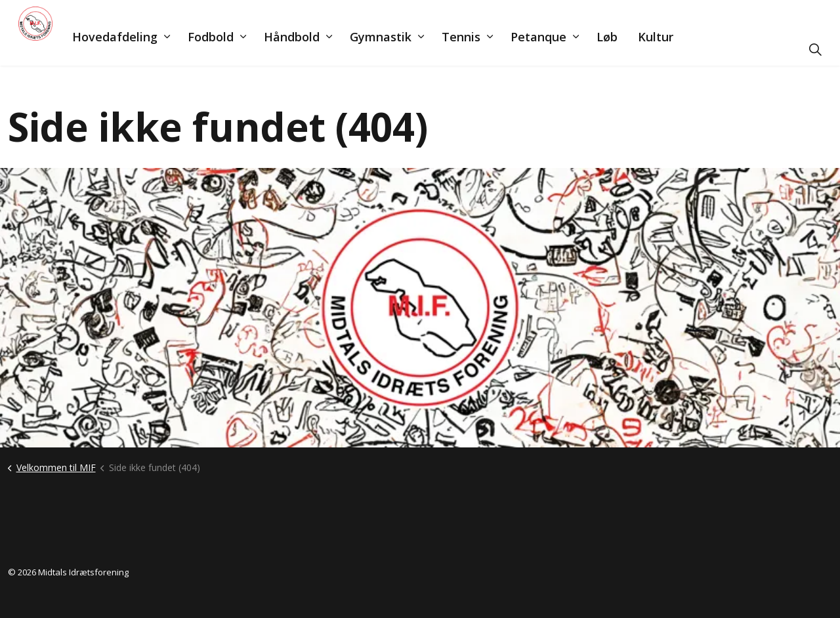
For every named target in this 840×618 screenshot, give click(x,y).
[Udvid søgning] (815, 49)
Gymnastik (399, 49)
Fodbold (229, 49)
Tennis (479, 49)
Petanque (557, 49)
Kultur (674, 49)
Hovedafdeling (133, 49)
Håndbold (310, 49)
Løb (625, 49)
